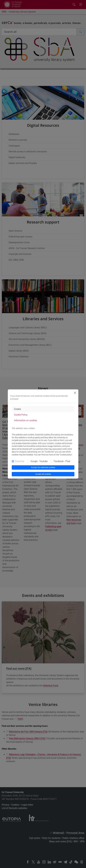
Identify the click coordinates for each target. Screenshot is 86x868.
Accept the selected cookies (43, 467)
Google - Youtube (39, 461)
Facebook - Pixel (62, 461)
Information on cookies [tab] (26, 420)
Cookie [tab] (17, 409)
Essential (20, 461)
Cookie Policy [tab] (21, 415)
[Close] (75, 393)
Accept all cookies (43, 474)
